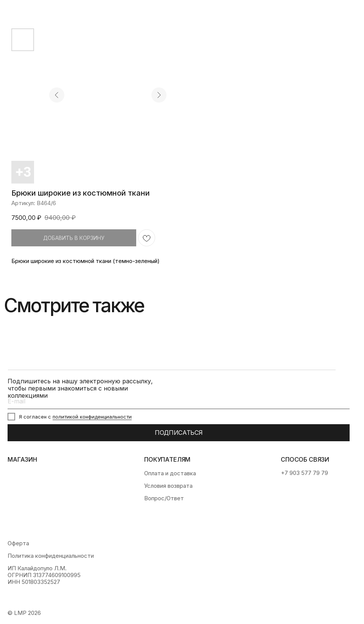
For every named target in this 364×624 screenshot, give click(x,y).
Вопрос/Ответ (164, 498)
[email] (179, 401)
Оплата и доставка (170, 473)
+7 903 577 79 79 (304, 473)
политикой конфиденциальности (92, 417)
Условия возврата (168, 486)
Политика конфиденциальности (51, 556)
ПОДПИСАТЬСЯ (179, 433)
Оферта (18, 543)
